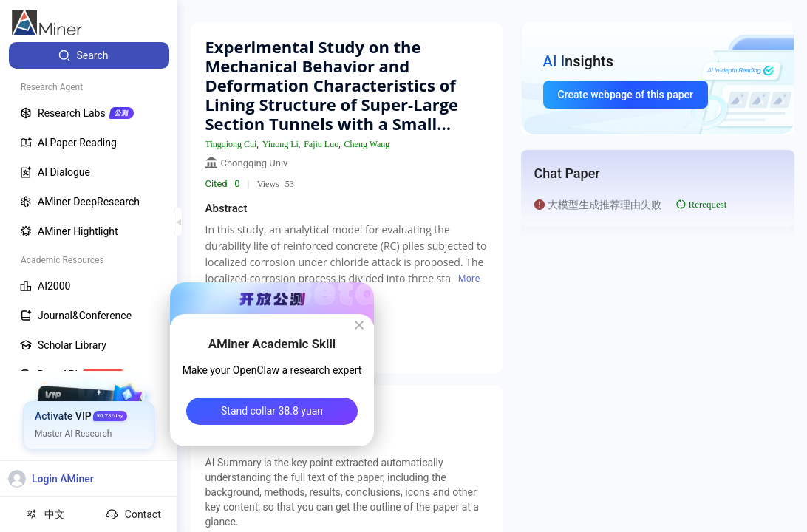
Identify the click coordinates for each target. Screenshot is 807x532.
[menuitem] (89, 55)
